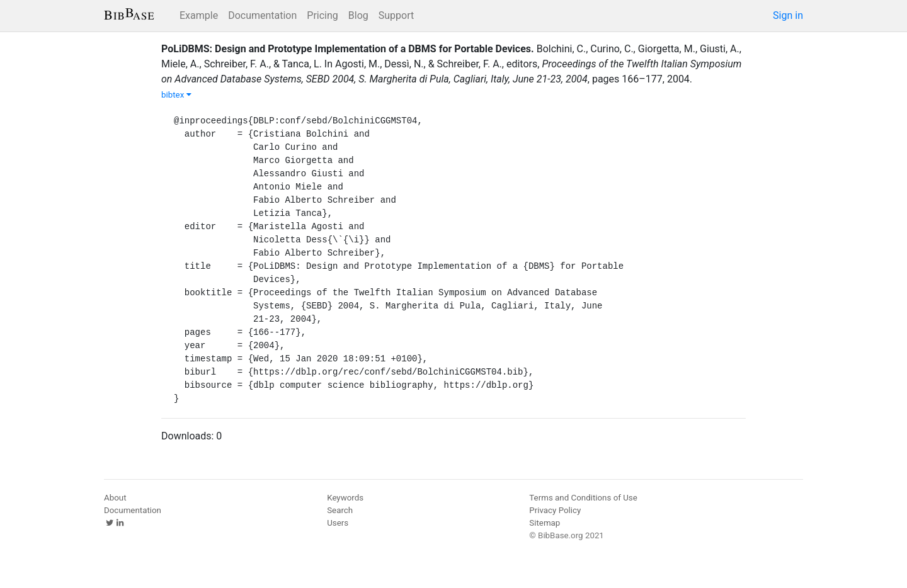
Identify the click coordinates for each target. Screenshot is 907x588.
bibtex (176, 95)
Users (338, 523)
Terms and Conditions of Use (583, 498)
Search (340, 510)
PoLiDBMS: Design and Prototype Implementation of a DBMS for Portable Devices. (348, 49)
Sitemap (545, 523)
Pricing (322, 15)
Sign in (788, 15)
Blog (358, 15)
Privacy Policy (555, 510)
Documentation (262, 15)
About (115, 498)
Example (199, 15)
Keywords (345, 498)
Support (396, 15)
